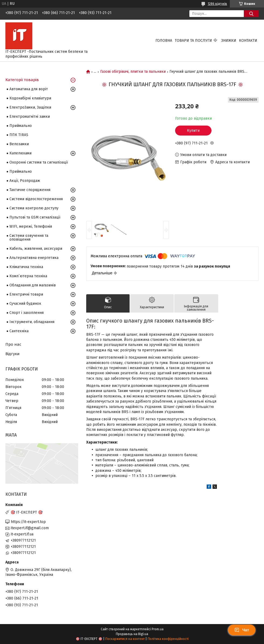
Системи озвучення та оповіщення (29, 238)
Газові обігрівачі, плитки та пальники (133, 72)
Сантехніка (19, 331)
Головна (164, 41)
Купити (193, 131)
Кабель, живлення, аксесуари (36, 249)
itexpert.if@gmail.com (30, 528)
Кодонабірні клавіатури (30, 98)
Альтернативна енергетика (34, 258)
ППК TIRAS (19, 135)
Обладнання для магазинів (33, 285)
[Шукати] (251, 14)
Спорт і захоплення (27, 313)
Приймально (21, 126)
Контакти (248, 41)
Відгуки (13, 354)
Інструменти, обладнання (32, 322)
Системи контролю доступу (34, 208)
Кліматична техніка (26, 267)
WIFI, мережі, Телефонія (31, 226)
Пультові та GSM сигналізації (35, 217)
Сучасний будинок (25, 304)
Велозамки (19, 144)
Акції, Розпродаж (25, 181)
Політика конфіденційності (168, 639)
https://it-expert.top (28, 522)
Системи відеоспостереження (36, 199)
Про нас (13, 344)
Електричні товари (26, 294)
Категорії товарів (22, 80)
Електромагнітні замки (30, 117)
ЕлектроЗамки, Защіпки (30, 107)
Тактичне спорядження (30, 190)
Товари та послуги (193, 41)
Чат (242, 630)
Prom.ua (158, 629)
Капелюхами (20, 153)
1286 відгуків (217, 4)
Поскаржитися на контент (125, 639)
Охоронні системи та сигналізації (39, 162)
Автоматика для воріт (29, 89)
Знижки (229, 41)
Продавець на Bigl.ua (132, 634)
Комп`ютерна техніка (28, 276)
